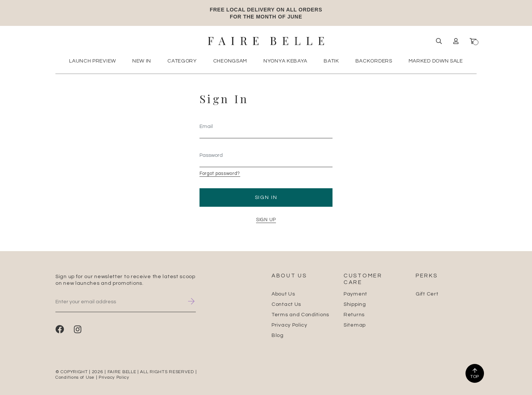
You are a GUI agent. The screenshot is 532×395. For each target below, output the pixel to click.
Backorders (374, 61)
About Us (283, 294)
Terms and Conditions (300, 315)
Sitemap (355, 325)
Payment (355, 294)
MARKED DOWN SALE (436, 61)
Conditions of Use (75, 377)
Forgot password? (220, 174)
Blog (278, 335)
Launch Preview (93, 61)
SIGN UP (266, 220)
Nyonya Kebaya (285, 61)
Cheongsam (230, 61)
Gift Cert (427, 294)
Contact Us (286, 304)
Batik (331, 61)
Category (182, 61)
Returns (354, 315)
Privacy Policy (289, 325)
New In (142, 61)
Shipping (355, 304)
